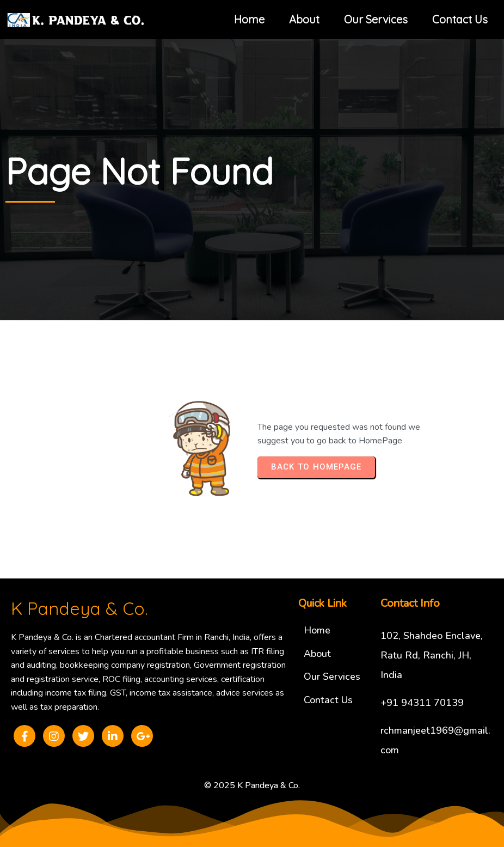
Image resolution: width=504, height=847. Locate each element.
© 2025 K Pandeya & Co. (252, 785)
